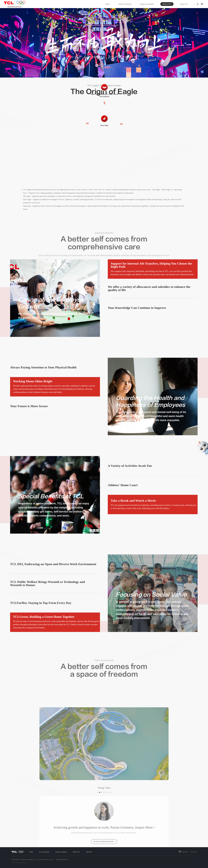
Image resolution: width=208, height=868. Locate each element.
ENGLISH (194, 852)
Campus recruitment (147, 4)
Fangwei (24, 862)
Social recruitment (125, 4)
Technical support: (17, 862)
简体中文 (185, 852)
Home (108, 4)
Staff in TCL (167, 4)
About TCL (184, 4)
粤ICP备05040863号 (62, 860)
